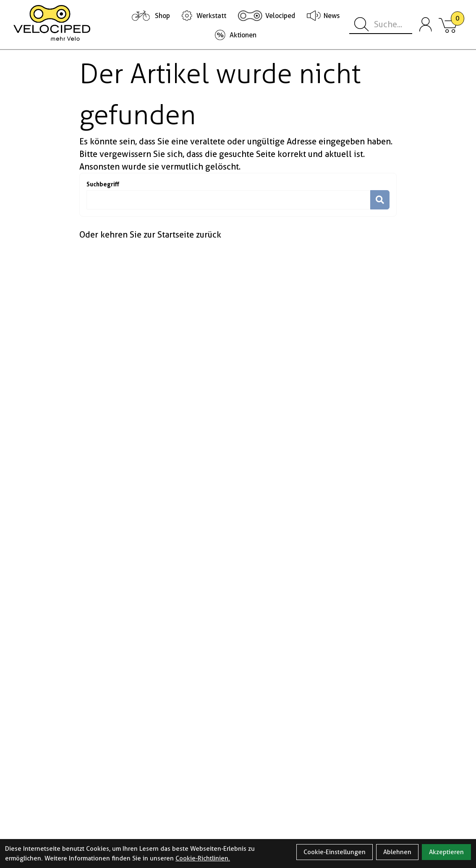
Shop (162, 16)
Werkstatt (211, 16)
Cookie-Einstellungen (335, 852)
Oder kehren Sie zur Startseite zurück (150, 235)
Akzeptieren (446, 852)
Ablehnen (397, 852)
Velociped (280, 16)
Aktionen (243, 35)
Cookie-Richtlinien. (203, 858)
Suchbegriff (103, 184)
